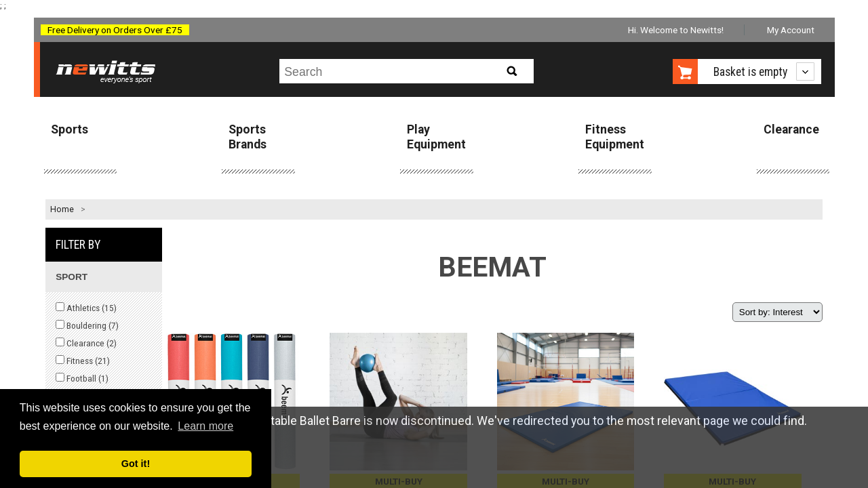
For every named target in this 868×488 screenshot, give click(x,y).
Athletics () (86, 308)
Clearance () (86, 343)
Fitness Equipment (615, 137)
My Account (791, 30)
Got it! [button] (136, 464)
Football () (82, 378)
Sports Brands (248, 137)
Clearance (791, 129)
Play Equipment (436, 137)
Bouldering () (87, 325)
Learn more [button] (205, 426)
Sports (70, 129)
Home (62, 209)
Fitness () (83, 361)
